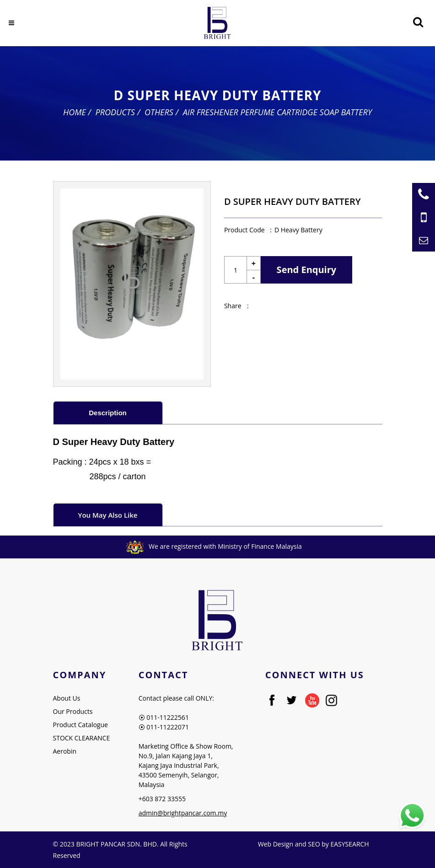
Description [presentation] (108, 413)
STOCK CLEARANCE (82, 738)
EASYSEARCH (349, 844)
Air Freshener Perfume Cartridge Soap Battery (277, 112)
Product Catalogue (81, 725)
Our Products (73, 711)
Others (159, 112)
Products (115, 112)
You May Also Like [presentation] (108, 515)
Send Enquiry (307, 270)
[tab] (108, 412)
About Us (67, 698)
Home (75, 112)
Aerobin (65, 751)
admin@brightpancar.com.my (183, 813)
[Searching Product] (418, 22)
